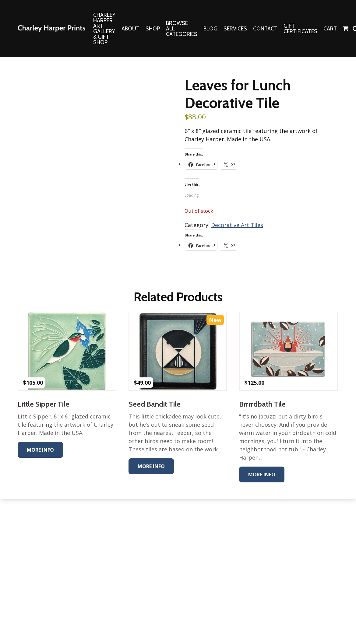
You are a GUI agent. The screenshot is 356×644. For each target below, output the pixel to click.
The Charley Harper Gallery (51, 29)
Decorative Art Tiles (237, 225)
